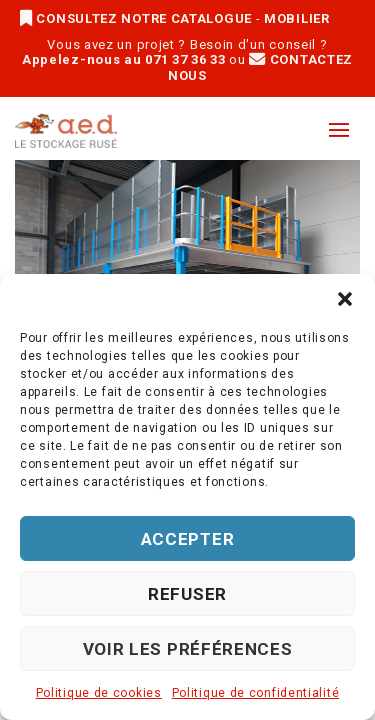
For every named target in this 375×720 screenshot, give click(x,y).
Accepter (188, 539)
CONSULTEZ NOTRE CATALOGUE (138, 18)
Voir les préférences (188, 649)
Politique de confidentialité (256, 693)
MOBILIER (297, 18)
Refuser (187, 594)
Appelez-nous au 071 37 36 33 (124, 59)
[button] (345, 299)
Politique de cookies (99, 693)
